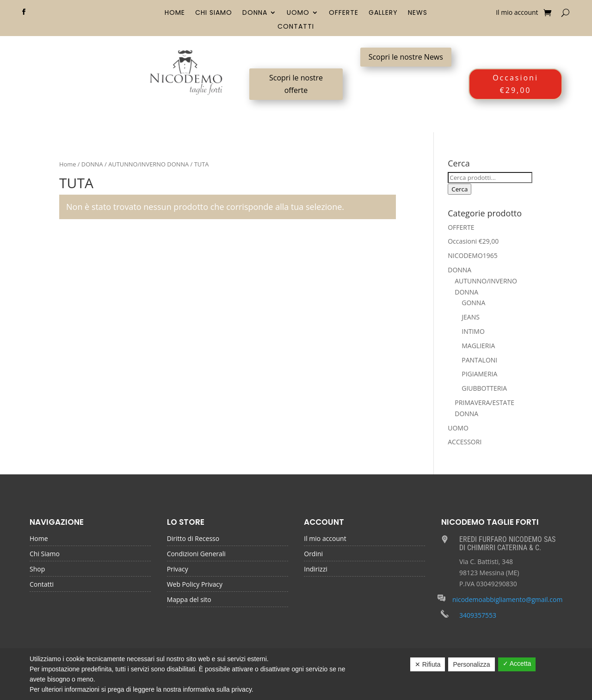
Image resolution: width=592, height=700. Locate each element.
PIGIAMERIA (479, 374)
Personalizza (471, 664)
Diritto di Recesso (193, 539)
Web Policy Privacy (195, 585)
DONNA (255, 13)
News (418, 13)
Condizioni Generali (196, 554)
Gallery (383, 13)
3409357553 (478, 615)
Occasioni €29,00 (515, 84)
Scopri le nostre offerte (296, 84)
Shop (37, 570)
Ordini (313, 554)
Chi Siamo (214, 13)
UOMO (298, 13)
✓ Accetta (517, 663)
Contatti (296, 27)
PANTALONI (479, 360)
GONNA (473, 303)
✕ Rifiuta (428, 664)
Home (175, 13)
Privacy (178, 570)
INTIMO (473, 331)
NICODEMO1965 (473, 255)
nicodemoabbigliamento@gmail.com (508, 599)
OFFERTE (344, 13)
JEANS (471, 317)
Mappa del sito (189, 600)
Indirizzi (316, 570)
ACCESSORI (465, 442)
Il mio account (517, 13)
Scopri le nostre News (406, 57)
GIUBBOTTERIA (484, 388)
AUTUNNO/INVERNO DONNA (148, 164)
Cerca (459, 189)
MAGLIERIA (478, 346)
